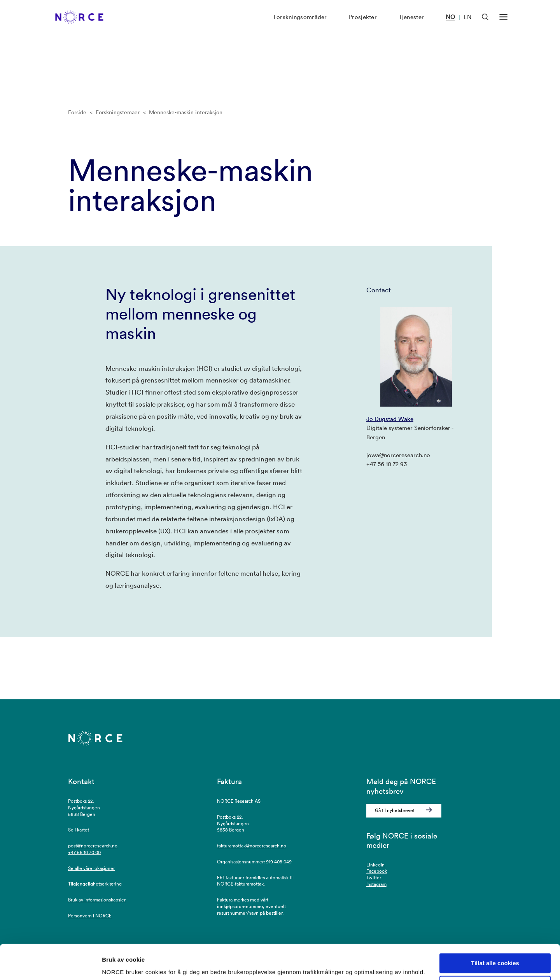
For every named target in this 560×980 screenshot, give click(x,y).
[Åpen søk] (485, 25)
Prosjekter (363, 25)
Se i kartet (79, 830)
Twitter (374, 878)
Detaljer (113, 965)
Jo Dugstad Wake (390, 419)
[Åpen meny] (503, 25)
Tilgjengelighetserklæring (95, 884)
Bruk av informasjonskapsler (97, 900)
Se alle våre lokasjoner (91, 868)
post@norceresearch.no (93, 846)
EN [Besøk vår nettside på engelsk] (467, 25)
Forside (77, 112)
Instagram (376, 884)
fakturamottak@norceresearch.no (252, 846)
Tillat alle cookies (495, 934)
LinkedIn (375, 865)
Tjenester (411, 25)
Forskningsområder (300, 25)
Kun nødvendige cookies (495, 957)
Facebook (377, 871)
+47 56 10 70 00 (84, 852)
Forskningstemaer (118, 112)
